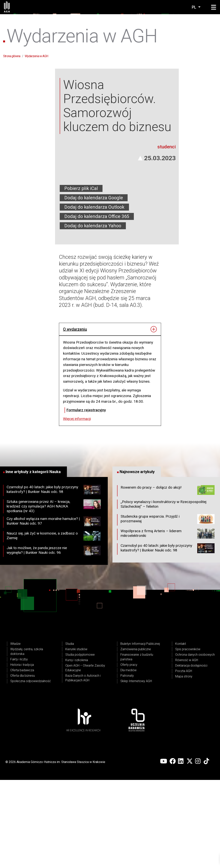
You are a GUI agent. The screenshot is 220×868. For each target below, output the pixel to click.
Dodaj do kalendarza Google (94, 286)
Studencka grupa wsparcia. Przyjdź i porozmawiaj (168, 608)
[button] (214, 7)
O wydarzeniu (75, 417)
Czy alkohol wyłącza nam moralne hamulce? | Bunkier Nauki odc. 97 (54, 610)
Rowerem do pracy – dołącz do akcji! (168, 579)
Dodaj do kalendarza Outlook (94, 295)
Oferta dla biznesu (23, 764)
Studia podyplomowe (80, 743)
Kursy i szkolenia (77, 748)
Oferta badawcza (22, 758)
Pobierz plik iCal (81, 276)
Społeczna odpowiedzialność (31, 769)
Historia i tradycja (22, 753)
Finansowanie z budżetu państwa (137, 745)
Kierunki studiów (76, 737)
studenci (167, 235)
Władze (15, 732)
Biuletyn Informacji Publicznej (140, 732)
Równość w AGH (187, 748)
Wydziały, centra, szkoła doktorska (27, 740)
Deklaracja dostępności (191, 754)
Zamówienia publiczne (136, 737)
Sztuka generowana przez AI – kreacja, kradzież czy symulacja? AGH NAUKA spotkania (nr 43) (54, 594)
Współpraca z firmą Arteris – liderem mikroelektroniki (168, 623)
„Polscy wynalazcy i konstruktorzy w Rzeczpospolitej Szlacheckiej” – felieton (163, 592)
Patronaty (127, 764)
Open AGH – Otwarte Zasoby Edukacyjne (85, 756)
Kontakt (181, 732)
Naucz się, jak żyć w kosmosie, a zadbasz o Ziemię (54, 625)
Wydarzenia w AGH (36, 56)
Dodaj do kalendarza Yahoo (93, 314)
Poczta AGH (184, 759)
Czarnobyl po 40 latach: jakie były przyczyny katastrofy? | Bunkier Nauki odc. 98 (54, 578)
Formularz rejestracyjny (86, 498)
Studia (70, 732)
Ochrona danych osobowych (195, 743)
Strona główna (12, 56)
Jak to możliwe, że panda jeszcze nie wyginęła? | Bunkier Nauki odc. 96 (54, 639)
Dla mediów (128, 758)
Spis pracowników (188, 737)
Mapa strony (184, 764)
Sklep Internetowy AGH (136, 769)
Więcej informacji (77, 507)
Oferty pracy (129, 753)
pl (195, 7)
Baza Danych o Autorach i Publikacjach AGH (83, 766)
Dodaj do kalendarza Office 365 (97, 304)
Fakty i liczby (19, 747)
